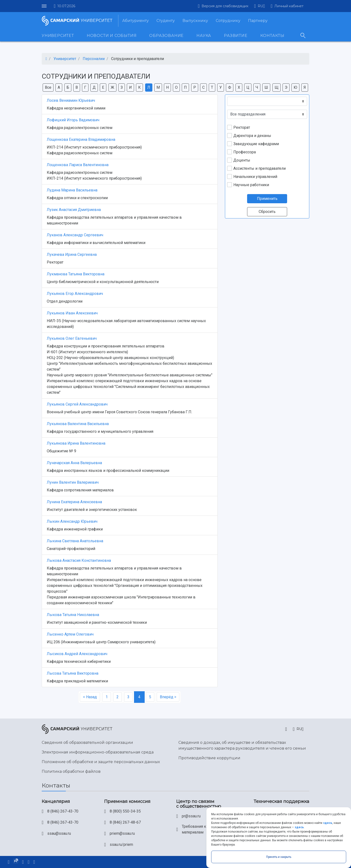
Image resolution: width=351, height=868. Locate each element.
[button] (260, 6)
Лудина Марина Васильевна (72, 190)
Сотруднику (228, 21)
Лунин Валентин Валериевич (73, 482)
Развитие (236, 36)
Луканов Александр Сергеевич (75, 235)
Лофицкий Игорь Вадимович (73, 120)
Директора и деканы (252, 136)
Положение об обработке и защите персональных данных (101, 762)
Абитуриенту (135, 21)
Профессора (245, 152)
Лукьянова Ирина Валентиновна (76, 443)
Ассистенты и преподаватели (260, 168)
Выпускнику (195, 21)
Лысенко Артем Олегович (70, 634)
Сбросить (267, 212)
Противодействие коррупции (209, 758)
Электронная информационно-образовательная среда (98, 752)
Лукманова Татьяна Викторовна (76, 274)
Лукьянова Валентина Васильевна (78, 424)
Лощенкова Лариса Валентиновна (78, 165)
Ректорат (242, 127)
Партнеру (258, 21)
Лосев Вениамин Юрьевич (71, 100)
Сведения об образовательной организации (87, 743)
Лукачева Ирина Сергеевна (72, 254)
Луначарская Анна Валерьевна (74, 463)
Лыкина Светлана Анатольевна (75, 541)
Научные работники (251, 185)
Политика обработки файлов (71, 771)
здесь (328, 823)
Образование (166, 36)
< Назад (90, 697)
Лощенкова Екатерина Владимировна (81, 139)
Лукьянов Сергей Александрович (77, 404)
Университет (58, 36)
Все (48, 87)
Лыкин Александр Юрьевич (72, 521)
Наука (204, 36)
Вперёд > (168, 697)
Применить (267, 199)
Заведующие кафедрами (256, 144)
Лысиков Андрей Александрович (77, 654)
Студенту (166, 21)
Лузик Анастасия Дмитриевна (74, 210)
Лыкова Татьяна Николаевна (73, 615)
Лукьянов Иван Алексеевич (72, 313)
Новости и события (112, 36)
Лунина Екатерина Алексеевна (74, 502)
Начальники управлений (255, 177)
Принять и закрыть (279, 857)
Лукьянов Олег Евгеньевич (72, 338)
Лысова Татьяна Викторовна (73, 673)
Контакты (272, 36)
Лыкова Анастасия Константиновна (79, 560)
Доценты (242, 160)
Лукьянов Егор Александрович (75, 294)
